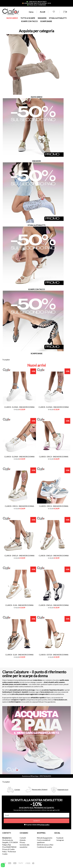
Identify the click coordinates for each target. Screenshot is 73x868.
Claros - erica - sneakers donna (54, 457)
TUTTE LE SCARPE (28, 18)
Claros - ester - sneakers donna (54, 655)
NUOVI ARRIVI (12, 18)
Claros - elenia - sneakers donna (19, 407)
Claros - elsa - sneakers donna (19, 605)
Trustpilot (6, 360)
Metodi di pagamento (45, 838)
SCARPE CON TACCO (29, 21)
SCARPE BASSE (46, 21)
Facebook (60, 838)
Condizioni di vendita (44, 847)
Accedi (42, 12)
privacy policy (45, 825)
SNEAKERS (42, 18)
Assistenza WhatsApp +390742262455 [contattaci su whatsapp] (37, 776)
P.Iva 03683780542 (9, 847)
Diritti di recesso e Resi (45, 845)
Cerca (31, 12)
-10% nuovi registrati (37, 2)
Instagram (60, 840)
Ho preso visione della (38, 825)
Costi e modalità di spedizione (44, 841)
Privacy (22, 842)
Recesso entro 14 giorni (40, 789)
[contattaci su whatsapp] (3, 865)
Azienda (23, 840)
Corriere (17, 790)
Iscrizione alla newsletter (24, 846)
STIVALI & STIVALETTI (58, 18)
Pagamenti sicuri (63, 790)
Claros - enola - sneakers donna (19, 556)
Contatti (23, 838)
